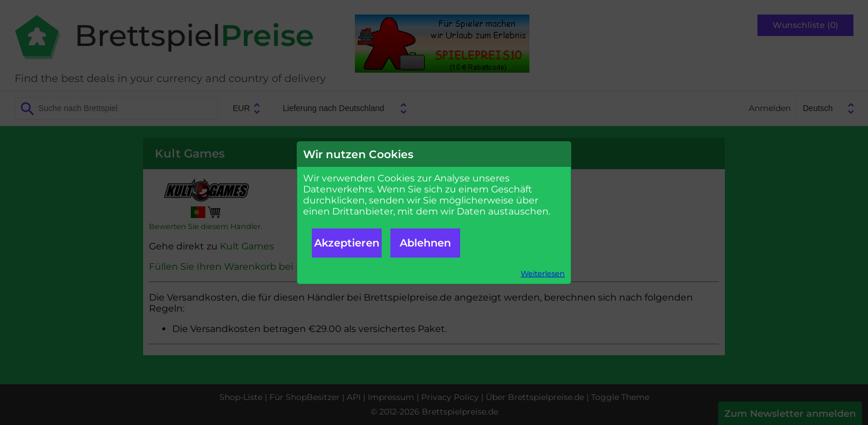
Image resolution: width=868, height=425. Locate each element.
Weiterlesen (543, 274)
